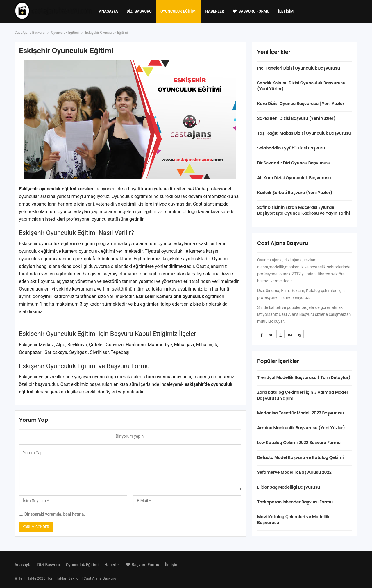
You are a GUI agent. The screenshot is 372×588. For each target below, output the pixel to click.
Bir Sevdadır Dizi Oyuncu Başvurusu (294, 163)
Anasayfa (108, 11)
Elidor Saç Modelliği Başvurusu (289, 487)
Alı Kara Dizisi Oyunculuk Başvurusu (294, 178)
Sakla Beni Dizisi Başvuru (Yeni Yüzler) (296, 118)
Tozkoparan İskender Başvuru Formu (295, 502)
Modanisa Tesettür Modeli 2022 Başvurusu (301, 413)
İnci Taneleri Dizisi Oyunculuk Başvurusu (299, 68)
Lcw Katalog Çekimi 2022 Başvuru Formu (299, 443)
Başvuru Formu (251, 11)
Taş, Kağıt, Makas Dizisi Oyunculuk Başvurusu (304, 133)
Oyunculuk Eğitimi (179, 11)
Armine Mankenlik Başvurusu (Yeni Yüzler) (301, 428)
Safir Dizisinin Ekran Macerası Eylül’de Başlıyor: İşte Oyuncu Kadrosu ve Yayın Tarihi (304, 210)
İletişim (286, 11)
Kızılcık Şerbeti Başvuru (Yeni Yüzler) (295, 193)
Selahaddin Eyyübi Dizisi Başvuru (291, 148)
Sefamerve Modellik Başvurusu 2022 (294, 472)
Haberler (215, 11)
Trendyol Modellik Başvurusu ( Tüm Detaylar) (304, 377)
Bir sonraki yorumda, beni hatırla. (55, 514)
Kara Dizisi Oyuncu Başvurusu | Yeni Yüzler (301, 104)
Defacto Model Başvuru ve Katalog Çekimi (301, 457)
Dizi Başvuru (139, 11)
